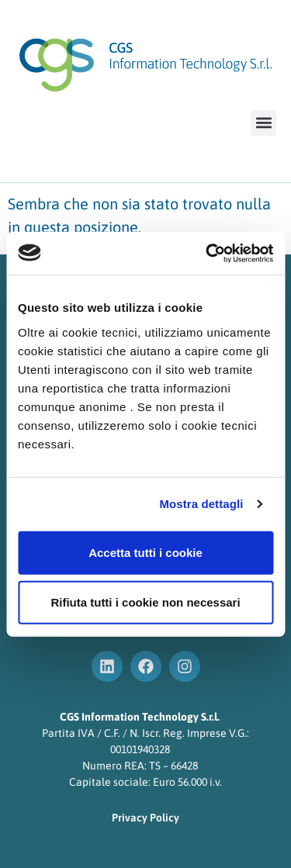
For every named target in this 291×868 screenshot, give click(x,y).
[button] (263, 123)
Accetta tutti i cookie (145, 552)
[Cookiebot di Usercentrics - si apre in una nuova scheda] (207, 253)
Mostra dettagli (201, 504)
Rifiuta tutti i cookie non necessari (145, 602)
